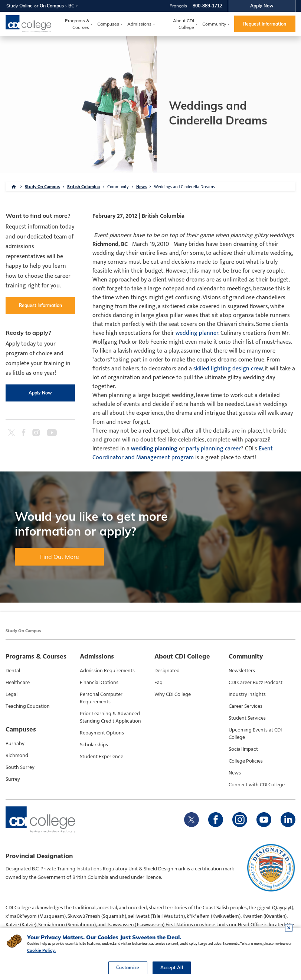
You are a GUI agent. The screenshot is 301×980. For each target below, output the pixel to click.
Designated (167, 671)
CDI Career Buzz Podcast (256, 683)
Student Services (247, 718)
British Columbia (84, 187)
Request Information (265, 24)
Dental (13, 671)
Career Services (246, 706)
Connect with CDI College (257, 785)
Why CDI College (173, 694)
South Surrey (20, 767)
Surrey (13, 779)
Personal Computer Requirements (101, 698)
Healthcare (18, 683)
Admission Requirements (107, 671)
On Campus (52, 6)
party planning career (213, 449)
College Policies (246, 761)
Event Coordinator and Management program (183, 453)
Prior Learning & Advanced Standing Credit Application (110, 717)
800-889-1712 (207, 6)
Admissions (139, 24)
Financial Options (99, 683)
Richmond (17, 756)
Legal (12, 694)
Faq (158, 683)
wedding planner (197, 333)
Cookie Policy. (41, 950)
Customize (128, 968)
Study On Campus (42, 187)
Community (214, 24)
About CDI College (184, 24)
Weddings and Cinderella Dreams (184, 187)
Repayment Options (102, 733)
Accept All (172, 968)
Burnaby (15, 744)
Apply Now (262, 6)
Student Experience (102, 757)
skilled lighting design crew (228, 369)
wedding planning (154, 449)
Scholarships (94, 745)
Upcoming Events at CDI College (255, 734)
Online (26, 6)
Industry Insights (247, 694)
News (141, 187)
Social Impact (243, 749)
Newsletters (242, 671)
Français (178, 6)
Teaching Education (28, 706)
